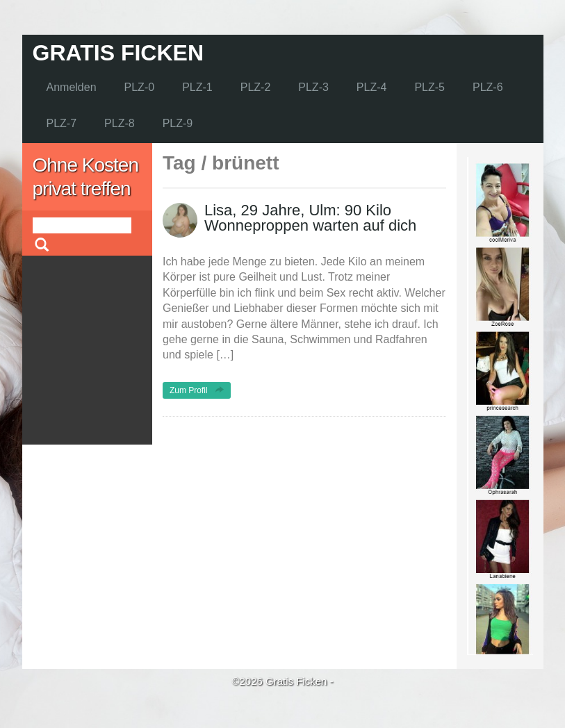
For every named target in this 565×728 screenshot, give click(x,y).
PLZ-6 (488, 87)
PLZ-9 (178, 123)
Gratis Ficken (118, 53)
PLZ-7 (62, 123)
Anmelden (72, 87)
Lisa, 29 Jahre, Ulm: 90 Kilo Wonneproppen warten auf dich (310, 218)
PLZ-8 (120, 123)
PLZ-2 (256, 87)
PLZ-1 (197, 87)
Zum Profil (197, 390)
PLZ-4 (372, 87)
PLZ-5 (429, 87)
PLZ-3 (313, 87)
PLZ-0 (140, 87)
